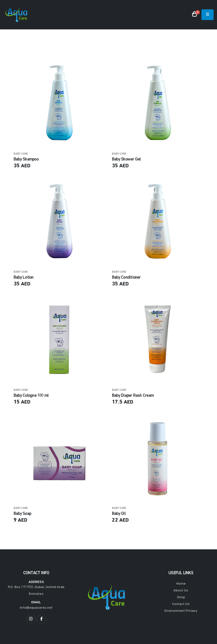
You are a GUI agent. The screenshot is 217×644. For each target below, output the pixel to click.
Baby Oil (119, 513)
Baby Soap (22, 513)
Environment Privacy (181, 611)
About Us (181, 591)
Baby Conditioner (126, 277)
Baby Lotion (24, 277)
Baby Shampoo (26, 159)
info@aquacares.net (36, 608)
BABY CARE (21, 154)
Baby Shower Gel (126, 159)
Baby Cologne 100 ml (31, 396)
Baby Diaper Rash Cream (133, 396)
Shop (181, 597)
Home (181, 584)
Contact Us (181, 604)
